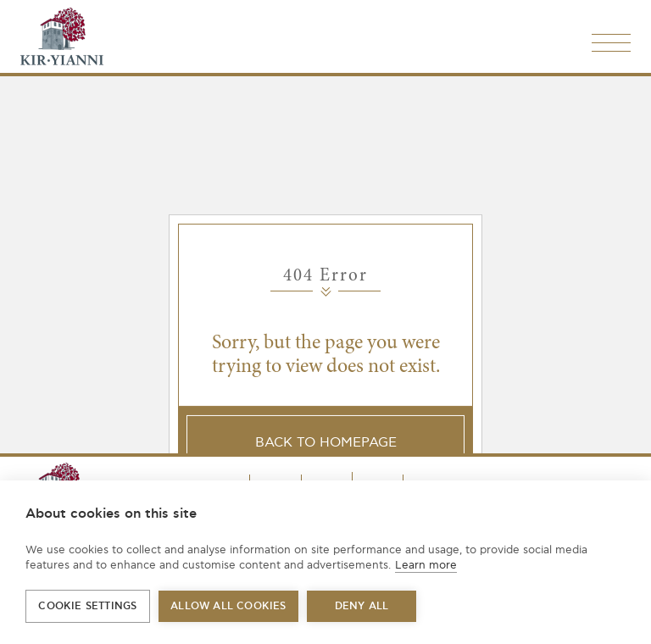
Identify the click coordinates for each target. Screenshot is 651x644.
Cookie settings (87, 606)
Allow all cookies (228, 606)
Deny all (362, 606)
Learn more (426, 565)
